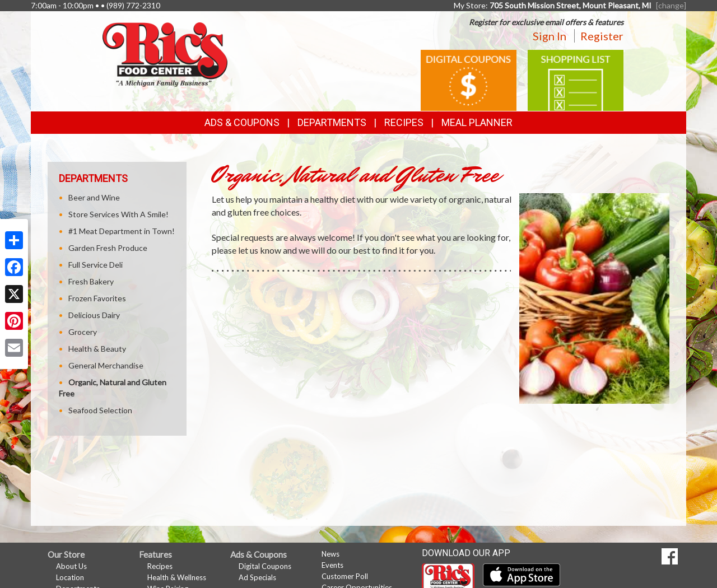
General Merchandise (106, 365)
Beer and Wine (94, 197)
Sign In (550, 36)
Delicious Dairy (94, 315)
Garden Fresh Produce (108, 248)
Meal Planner (477, 122)
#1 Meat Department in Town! (122, 231)
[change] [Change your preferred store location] (671, 5)
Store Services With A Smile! (118, 214)
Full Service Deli (96, 265)
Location (70, 577)
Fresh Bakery (91, 281)
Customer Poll (345, 576)
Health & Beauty (97, 349)
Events (332, 565)
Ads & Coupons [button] (242, 122)
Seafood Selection (100, 410)
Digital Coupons (265, 566)
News (330, 554)
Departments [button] (332, 122)
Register (602, 36)
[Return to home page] (165, 53)
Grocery (83, 332)
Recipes (404, 122)
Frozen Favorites (97, 298)
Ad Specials (257, 577)
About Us (71, 566)
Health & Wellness (177, 577)
